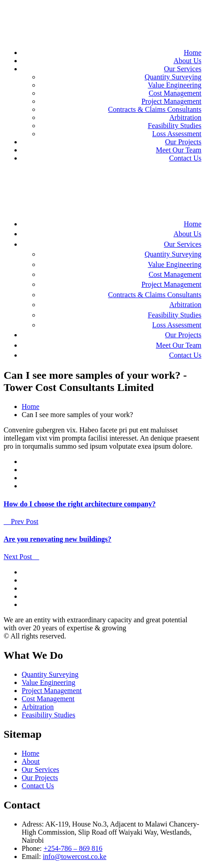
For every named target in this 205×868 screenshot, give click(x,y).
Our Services (183, 69)
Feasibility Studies (175, 126)
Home (193, 53)
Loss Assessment (177, 134)
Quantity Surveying (173, 77)
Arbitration (185, 117)
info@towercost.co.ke (75, 857)
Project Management (171, 101)
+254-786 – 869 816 (73, 848)
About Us (187, 61)
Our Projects (183, 142)
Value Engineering (175, 85)
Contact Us (185, 158)
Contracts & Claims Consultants (155, 109)
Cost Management (175, 93)
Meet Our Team (179, 150)
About (31, 761)
